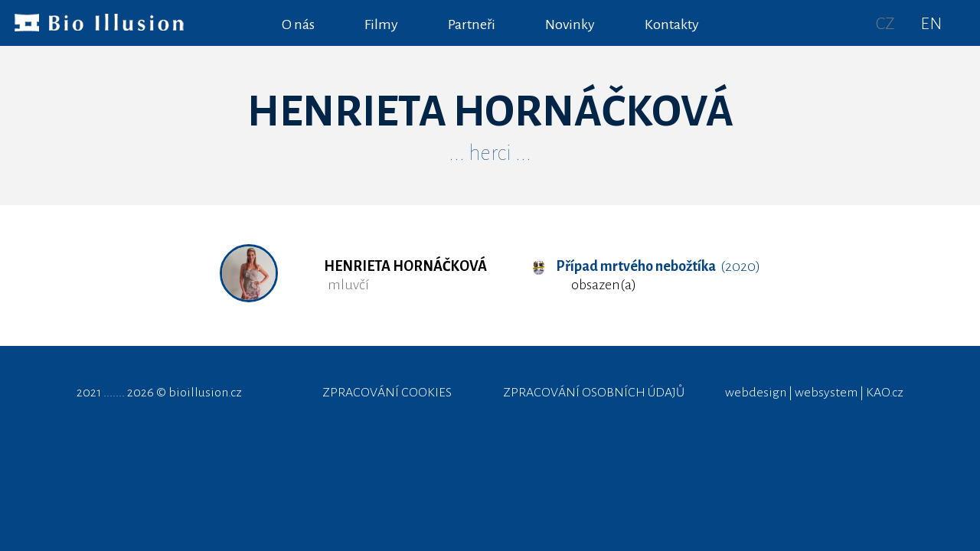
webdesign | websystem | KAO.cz (814, 393)
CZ (885, 24)
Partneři (472, 24)
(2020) (646, 266)
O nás (298, 24)
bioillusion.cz (205, 393)
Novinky (570, 24)
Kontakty (672, 24)
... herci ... (490, 153)
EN (931, 24)
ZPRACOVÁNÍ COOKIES (387, 393)
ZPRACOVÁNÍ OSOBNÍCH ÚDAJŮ (594, 393)
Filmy (381, 24)
